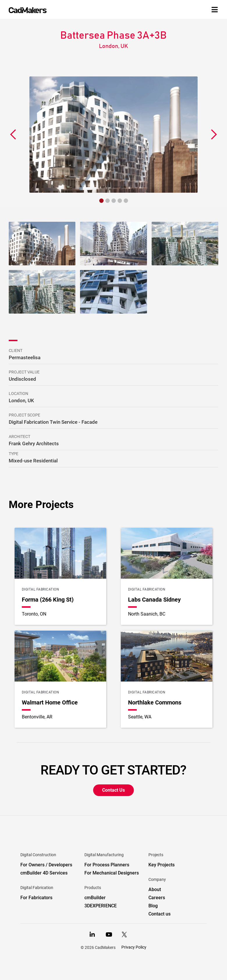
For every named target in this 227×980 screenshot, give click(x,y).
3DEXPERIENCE (101, 906)
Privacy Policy (134, 947)
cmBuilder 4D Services (44, 873)
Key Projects (162, 865)
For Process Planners (107, 865)
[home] (28, 10)
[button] (13, 135)
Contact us (159, 914)
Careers (157, 898)
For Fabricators (36, 898)
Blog (153, 906)
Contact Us (114, 790)
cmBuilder (95, 898)
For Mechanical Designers (112, 873)
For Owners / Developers (46, 865)
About (155, 889)
